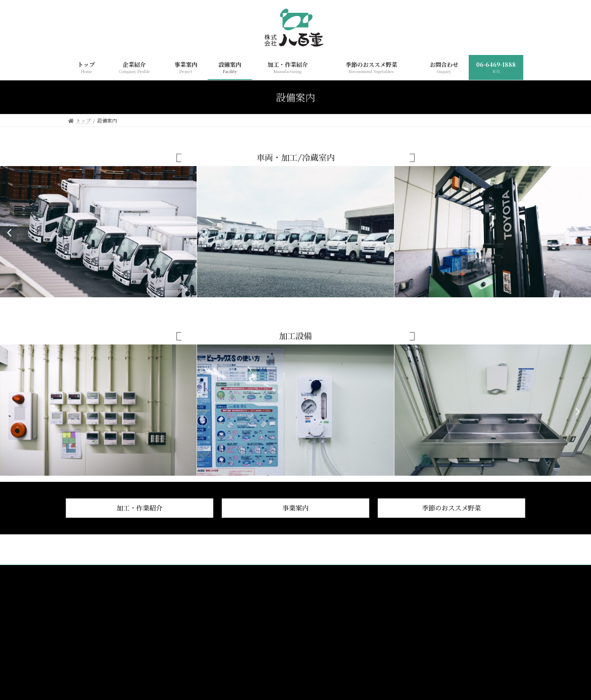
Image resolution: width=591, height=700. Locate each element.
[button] (11, 233)
